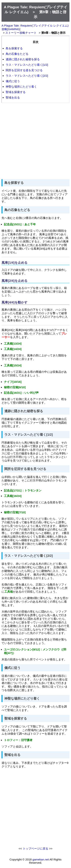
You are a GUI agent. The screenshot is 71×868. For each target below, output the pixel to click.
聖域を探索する (16, 92)
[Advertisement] (35, 141)
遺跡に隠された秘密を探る (23, 59)
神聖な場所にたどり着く (21, 87)
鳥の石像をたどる (17, 54)
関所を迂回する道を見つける (24, 70)
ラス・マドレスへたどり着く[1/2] (27, 65)
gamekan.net (41, 859)
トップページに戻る (35, 849)
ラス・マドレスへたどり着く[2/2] (27, 76)
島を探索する (14, 48)
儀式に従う (13, 81)
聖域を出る (13, 97)
